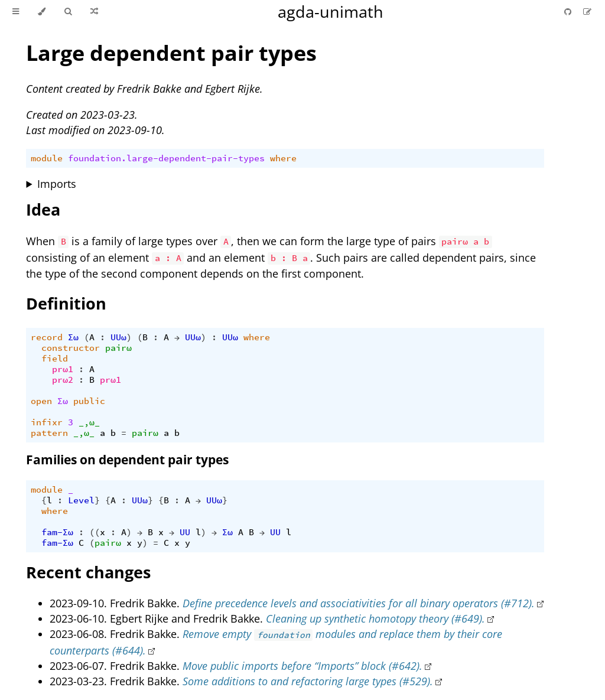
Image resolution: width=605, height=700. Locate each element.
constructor (71, 348)
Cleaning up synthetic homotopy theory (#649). (375, 618)
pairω (118, 348)
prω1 (63, 369)
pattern (49, 433)
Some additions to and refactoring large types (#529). (308, 681)
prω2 (63, 380)
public (89, 401)
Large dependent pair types (171, 53)
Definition (66, 303)
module (47, 158)
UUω (118, 337)
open (41, 401)
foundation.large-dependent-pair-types (166, 158)
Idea (43, 209)
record (47, 337)
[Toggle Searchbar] (68, 12)
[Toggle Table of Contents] (16, 12)
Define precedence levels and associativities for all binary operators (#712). (359, 603)
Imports (57, 184)
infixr (47, 422)
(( (95, 532)
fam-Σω (57, 532)
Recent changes (88, 572)
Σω (73, 337)
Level (81, 500)
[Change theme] (42, 12)
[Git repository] (569, 12)
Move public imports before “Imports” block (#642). (302, 666)
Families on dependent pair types (127, 460)
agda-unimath (331, 12)
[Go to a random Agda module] (94, 12)
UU (185, 532)
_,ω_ (89, 422)
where (283, 158)
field (55, 359)
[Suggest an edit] (587, 12)
